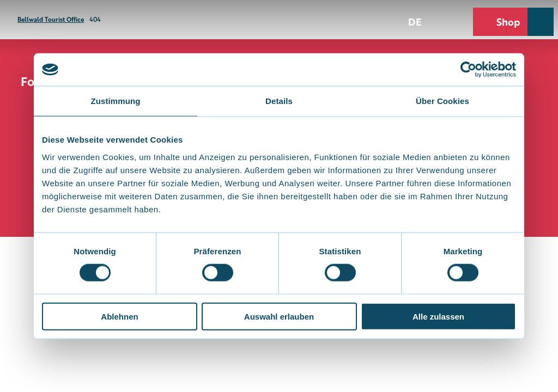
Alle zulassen (438, 316)
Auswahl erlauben (279, 316)
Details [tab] (279, 101)
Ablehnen (119, 316)
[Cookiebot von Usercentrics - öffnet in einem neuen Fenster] (468, 70)
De (415, 21)
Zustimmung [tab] (116, 101)
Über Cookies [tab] (442, 101)
